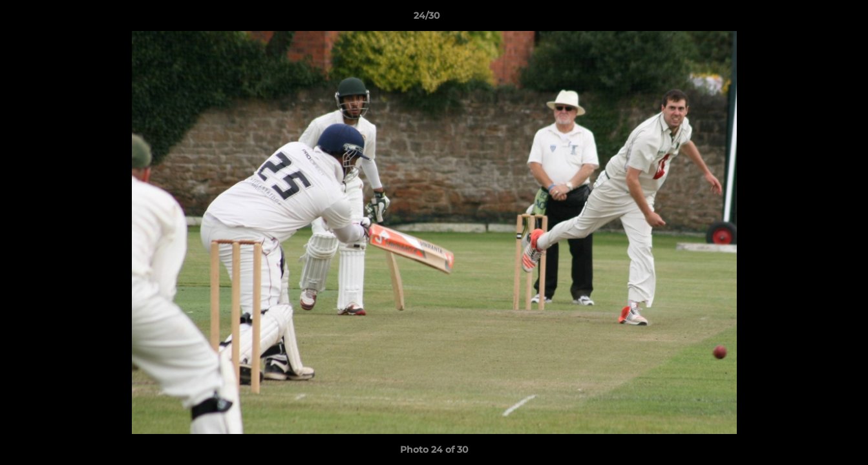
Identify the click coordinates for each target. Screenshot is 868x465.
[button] (814, 19)
